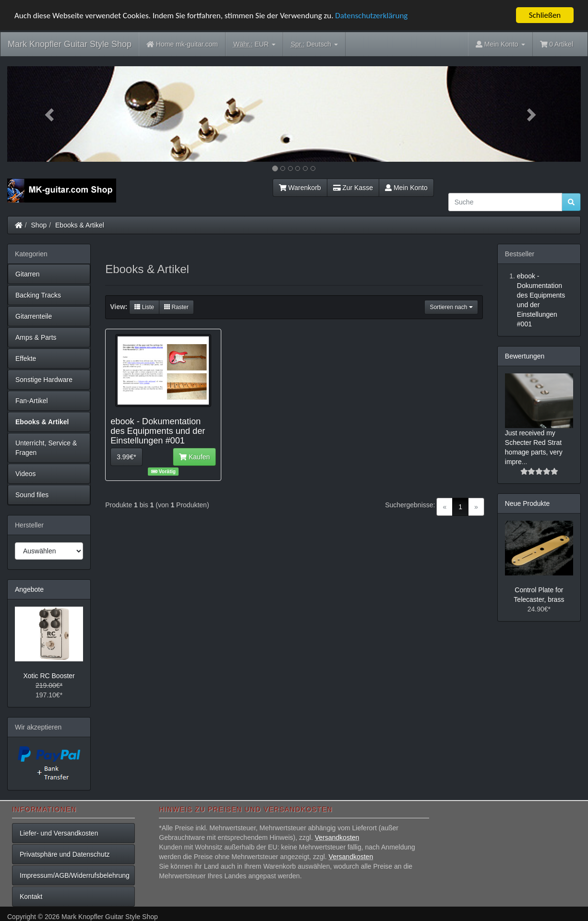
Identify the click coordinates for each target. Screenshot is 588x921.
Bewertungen (525, 356)
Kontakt (31, 897)
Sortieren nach (451, 307)
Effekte (26, 359)
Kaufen (194, 457)
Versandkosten (337, 837)
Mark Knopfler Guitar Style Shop (70, 44)
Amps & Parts (36, 337)
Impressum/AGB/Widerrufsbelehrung (75, 875)
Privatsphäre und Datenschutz (65, 854)
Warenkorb (300, 188)
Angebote (29, 589)
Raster (176, 307)
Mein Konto (406, 188)
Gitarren (28, 274)
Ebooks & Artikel (80, 225)
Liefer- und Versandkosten (59, 833)
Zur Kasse (353, 188)
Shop (39, 225)
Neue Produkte (527, 503)
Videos (26, 474)
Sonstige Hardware (44, 380)
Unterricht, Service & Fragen (46, 448)
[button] (50, 114)
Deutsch (314, 44)
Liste (144, 307)
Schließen (545, 15)
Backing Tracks (38, 295)
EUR (254, 44)
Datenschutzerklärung (371, 15)
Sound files (32, 495)
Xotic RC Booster (49, 676)
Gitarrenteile (34, 316)
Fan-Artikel (32, 401)
